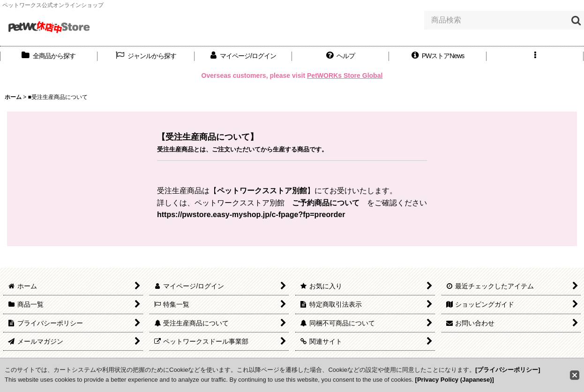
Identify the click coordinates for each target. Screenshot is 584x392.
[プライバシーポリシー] (508, 370)
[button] (341, 56)
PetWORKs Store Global (345, 75)
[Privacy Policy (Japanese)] (455, 380)
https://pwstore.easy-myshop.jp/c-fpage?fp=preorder (251, 215)
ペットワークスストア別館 (262, 191)
